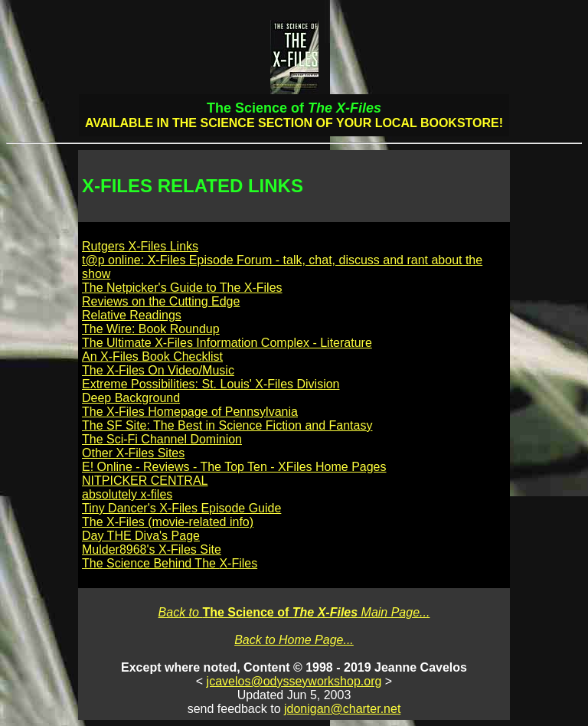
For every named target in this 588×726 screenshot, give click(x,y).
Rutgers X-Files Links (140, 246)
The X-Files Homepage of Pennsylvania (190, 412)
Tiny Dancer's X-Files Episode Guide (181, 508)
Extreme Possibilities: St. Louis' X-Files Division (211, 384)
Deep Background (131, 398)
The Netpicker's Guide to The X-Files (182, 288)
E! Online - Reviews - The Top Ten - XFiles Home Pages (234, 467)
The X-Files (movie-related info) (168, 522)
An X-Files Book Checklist (152, 356)
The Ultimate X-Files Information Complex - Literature (227, 343)
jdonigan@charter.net (342, 709)
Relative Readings (132, 315)
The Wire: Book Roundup (151, 329)
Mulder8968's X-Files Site (152, 549)
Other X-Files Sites (133, 453)
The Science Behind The (170, 563)
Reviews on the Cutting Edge (161, 301)
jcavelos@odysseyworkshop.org (294, 681)
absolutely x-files (127, 494)
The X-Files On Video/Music (158, 370)
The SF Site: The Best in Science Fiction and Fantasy (227, 425)
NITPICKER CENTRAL (145, 481)
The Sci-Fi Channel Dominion (162, 439)
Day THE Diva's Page (141, 536)
